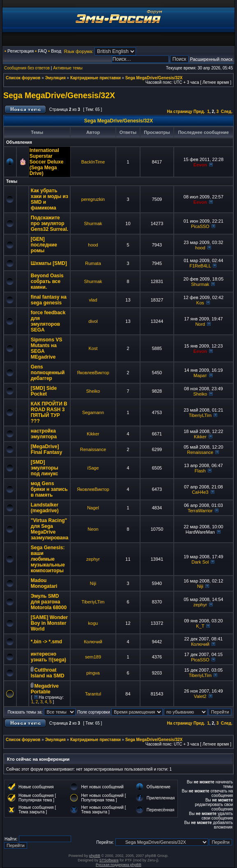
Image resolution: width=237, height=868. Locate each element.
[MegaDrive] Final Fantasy (47, 449)
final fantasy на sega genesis (49, 300)
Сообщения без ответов (27, 68)
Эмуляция (55, 78)
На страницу (180, 112)
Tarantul (93, 694)
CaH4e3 (200, 492)
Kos (200, 303)
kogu (93, 623)
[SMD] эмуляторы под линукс (45, 468)
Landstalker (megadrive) (45, 508)
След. (227, 112)
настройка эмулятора (44, 434)
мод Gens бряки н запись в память (49, 489)
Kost (93, 348)
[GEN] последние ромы (44, 245)
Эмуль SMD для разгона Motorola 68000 (49, 602)
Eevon (200, 165)
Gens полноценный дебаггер (48, 373)
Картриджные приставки (95, 78)
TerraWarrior (200, 511)
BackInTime (93, 162)
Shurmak (93, 223)
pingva (93, 673)
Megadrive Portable (45, 689)
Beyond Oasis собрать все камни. (47, 281)
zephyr (93, 559)
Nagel (93, 508)
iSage (93, 468)
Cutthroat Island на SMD (48, 673)
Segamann (93, 412)
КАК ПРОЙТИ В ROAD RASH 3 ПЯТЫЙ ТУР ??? (49, 412)
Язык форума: (78, 51)
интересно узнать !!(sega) (48, 657)
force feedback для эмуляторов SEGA (48, 321)
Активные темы (68, 68)
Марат (200, 375)
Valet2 (200, 696)
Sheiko (93, 391)
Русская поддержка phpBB (118, 865)
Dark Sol (200, 562)
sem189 (93, 657)
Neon (93, 529)
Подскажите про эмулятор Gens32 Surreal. (49, 223)
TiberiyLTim (200, 415)
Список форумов (23, 78)
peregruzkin (93, 199)
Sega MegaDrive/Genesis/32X (154, 78)
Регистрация (21, 51)
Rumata (93, 263)
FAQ (42, 51)
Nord (200, 324)
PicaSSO (200, 226)
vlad (93, 300)
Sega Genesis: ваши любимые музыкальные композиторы (48, 559)
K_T (200, 626)
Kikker (93, 434)
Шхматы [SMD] (49, 263)
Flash (200, 471)
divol (93, 321)
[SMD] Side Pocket (44, 391)
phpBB (95, 856)
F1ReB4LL (200, 266)
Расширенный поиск (211, 59)
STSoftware (109, 860)
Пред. (199, 112)
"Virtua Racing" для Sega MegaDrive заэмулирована (50, 529)
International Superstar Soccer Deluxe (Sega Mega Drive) (47, 162)
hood (93, 245)
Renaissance (93, 449)
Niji (93, 583)
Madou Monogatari (44, 583)
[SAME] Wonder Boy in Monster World (49, 623)
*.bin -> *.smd (46, 642)
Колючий (93, 642)
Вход (56, 51)
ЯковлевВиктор (93, 373)
